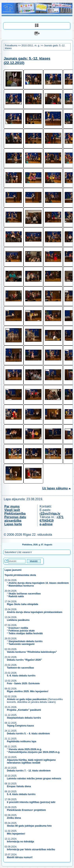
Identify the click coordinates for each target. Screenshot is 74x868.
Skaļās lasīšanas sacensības (25, 594)
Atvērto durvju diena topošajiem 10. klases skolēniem (39, 583)
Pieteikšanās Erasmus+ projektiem (26, 810)
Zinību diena (14, 818)
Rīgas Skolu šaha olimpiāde (23, 604)
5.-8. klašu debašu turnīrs (22, 676)
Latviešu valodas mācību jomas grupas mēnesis (34, 779)
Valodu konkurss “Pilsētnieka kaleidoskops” (32, 652)
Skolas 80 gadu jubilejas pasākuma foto (29, 826)
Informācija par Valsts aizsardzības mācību (31, 849)
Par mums (12, 506)
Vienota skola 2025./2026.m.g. (25, 749)
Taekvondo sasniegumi (22, 644)
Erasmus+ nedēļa (18, 628)
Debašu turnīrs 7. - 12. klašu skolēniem (29, 771)
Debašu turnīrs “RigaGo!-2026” (24, 660)
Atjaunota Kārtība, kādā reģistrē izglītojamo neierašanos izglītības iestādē (31, 761)
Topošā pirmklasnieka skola (20, 575)
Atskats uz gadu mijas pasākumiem (27, 699)
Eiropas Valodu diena (19, 786)
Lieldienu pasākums (18, 620)
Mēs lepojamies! (16, 834)
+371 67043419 (52, 519)
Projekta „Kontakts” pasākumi (24, 710)
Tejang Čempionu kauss (20, 726)
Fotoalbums (11, 46)
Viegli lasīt (12, 510)
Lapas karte (13, 524)
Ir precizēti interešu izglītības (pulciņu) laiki (31, 802)
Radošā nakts (16, 596)
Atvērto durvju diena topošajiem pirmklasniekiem (35, 612)
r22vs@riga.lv (50, 514)
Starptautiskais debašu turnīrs (26, 641)
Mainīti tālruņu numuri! (20, 857)
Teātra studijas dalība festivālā (26, 633)
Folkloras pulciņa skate (22, 631)
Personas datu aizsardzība (15, 519)
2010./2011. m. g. (30, 46)
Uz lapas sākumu (55, 488)
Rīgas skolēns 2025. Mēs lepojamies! (28, 691)
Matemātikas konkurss (21, 586)
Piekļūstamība (15, 514)
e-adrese (46, 524)
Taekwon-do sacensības (20, 668)
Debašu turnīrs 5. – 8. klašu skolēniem (28, 734)
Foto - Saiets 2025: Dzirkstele (23, 684)
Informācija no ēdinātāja (20, 842)
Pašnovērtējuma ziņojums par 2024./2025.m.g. (34, 752)
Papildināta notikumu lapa (22, 741)
